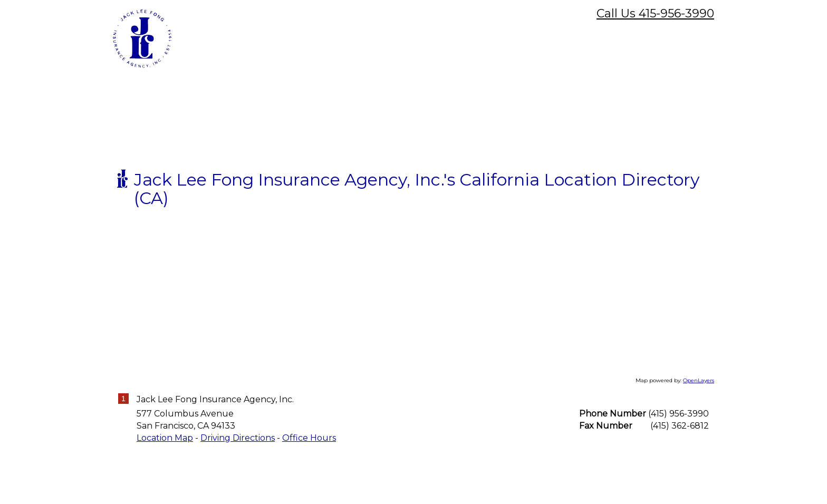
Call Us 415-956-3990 (655, 13)
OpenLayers (699, 457)
